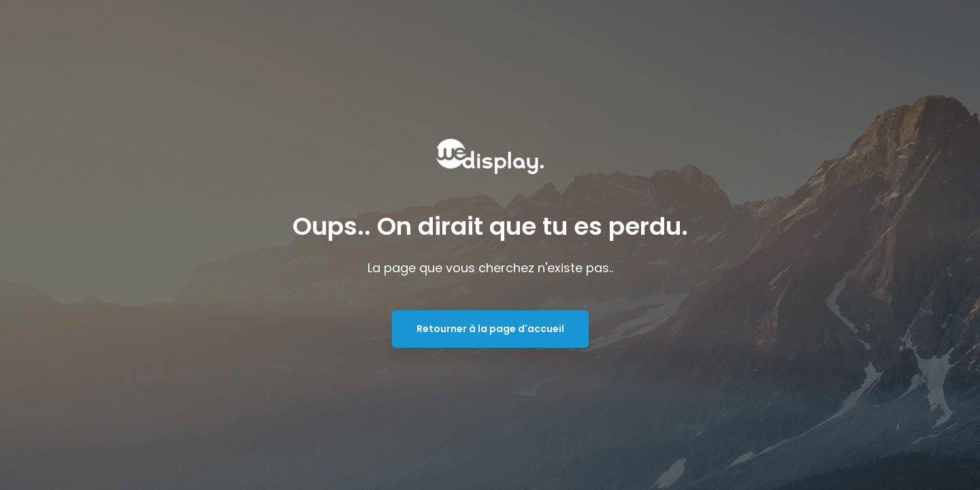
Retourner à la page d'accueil (490, 329)
